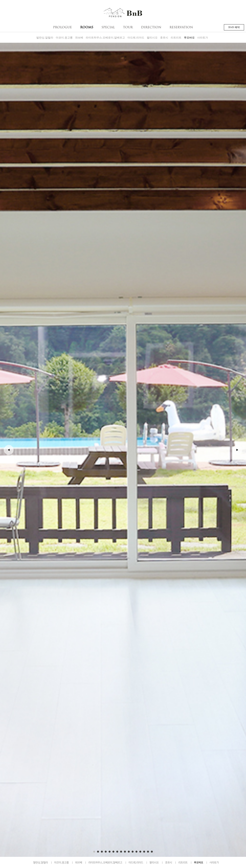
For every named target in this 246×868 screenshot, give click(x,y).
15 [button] (148, 851)
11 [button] (133, 851)
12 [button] (136, 851)
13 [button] (140, 851)
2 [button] (98, 851)
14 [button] (144, 851)
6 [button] (113, 851)
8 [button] (121, 851)
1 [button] (94, 851)
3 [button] (102, 851)
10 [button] (129, 851)
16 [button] (152, 851)
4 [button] (106, 851)
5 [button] (110, 851)
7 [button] (117, 851)
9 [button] (125, 851)
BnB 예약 (234, 27)
